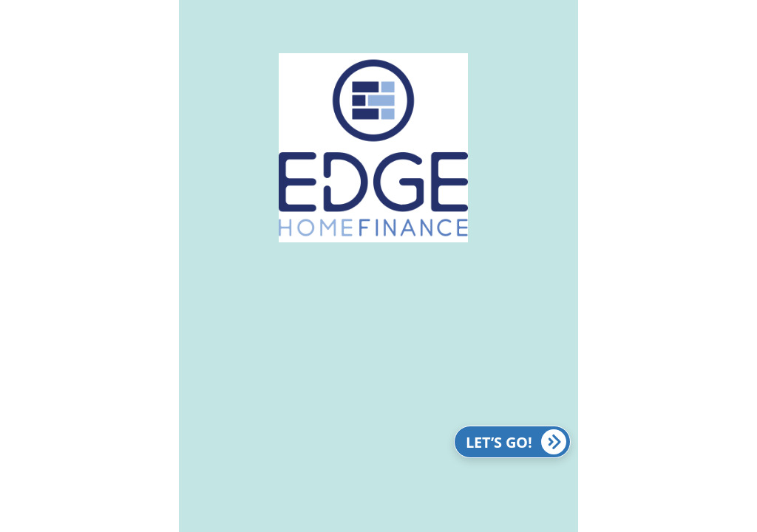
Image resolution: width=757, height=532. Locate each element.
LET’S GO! (516, 442)
